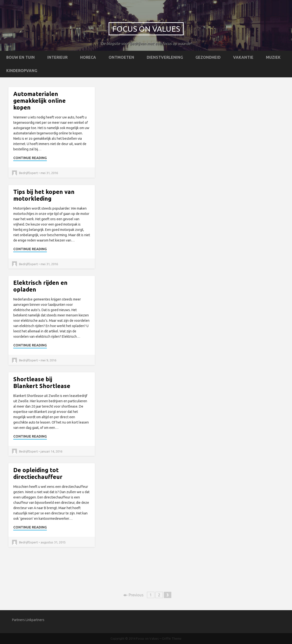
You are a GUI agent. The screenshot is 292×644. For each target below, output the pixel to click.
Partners (18, 620)
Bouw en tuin (21, 57)
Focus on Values (146, 29)
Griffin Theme (172, 638)
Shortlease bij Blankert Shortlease (42, 383)
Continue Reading (30, 158)
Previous (133, 595)
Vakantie (243, 57)
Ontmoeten (121, 57)
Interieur (57, 57)
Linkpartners (35, 620)
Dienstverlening (165, 57)
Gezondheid (208, 57)
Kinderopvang (22, 71)
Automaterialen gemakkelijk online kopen (39, 101)
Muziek (273, 57)
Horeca (88, 57)
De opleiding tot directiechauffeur (38, 473)
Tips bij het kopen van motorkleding (44, 195)
